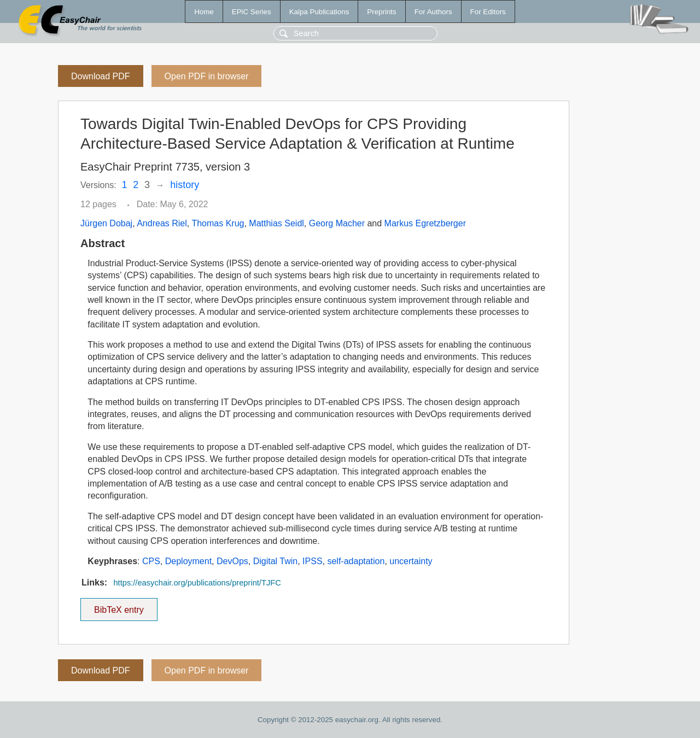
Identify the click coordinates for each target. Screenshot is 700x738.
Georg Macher (337, 223)
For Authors (433, 12)
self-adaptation (356, 561)
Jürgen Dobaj (106, 223)
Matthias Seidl (276, 223)
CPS (151, 561)
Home (204, 12)
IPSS (312, 561)
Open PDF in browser (207, 76)
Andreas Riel (162, 223)
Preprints (381, 12)
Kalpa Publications (319, 12)
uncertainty (411, 561)
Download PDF (101, 76)
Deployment (188, 561)
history (185, 185)
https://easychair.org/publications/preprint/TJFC (197, 583)
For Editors (488, 12)
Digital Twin (276, 561)
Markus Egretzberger (425, 223)
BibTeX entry (119, 606)
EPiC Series (252, 12)
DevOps (232, 561)
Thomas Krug (218, 223)
